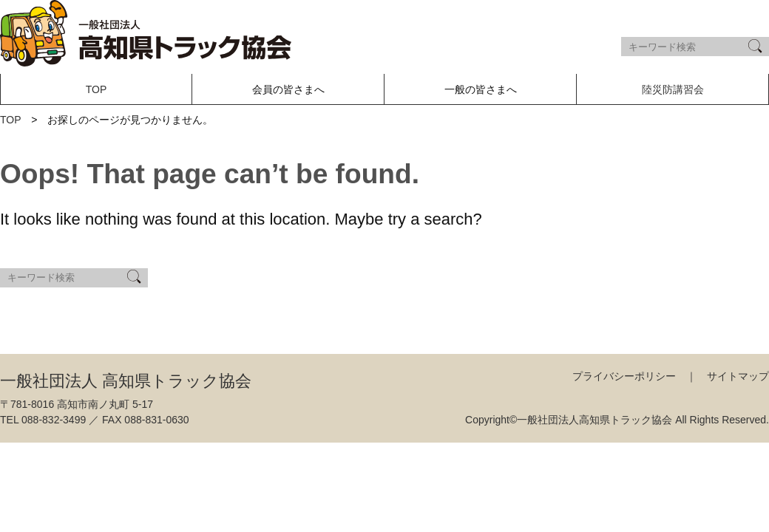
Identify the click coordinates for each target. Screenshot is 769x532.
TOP (96, 89)
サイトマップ (738, 376)
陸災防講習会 (673, 89)
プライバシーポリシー (624, 376)
